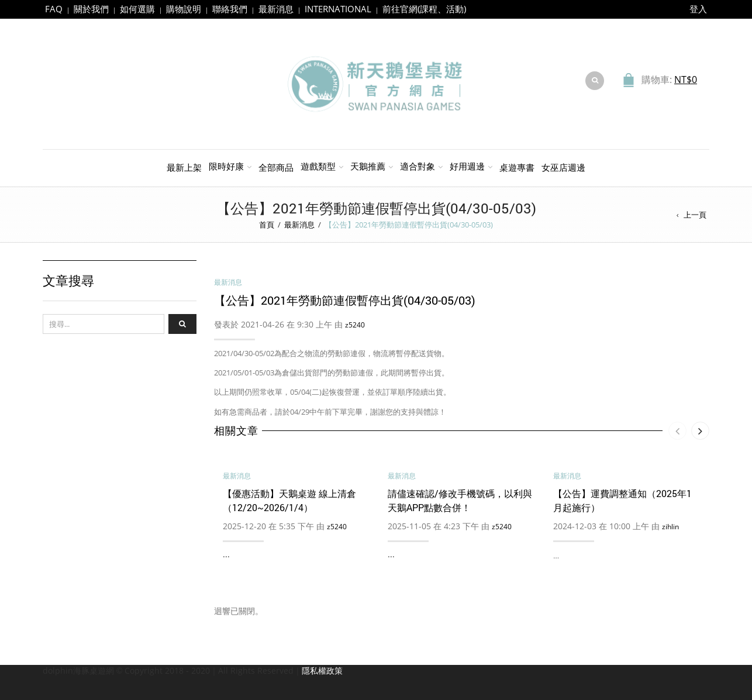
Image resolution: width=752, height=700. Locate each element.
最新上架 (184, 167)
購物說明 (184, 9)
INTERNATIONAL (338, 9)
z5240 (355, 325)
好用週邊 (467, 166)
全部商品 (276, 167)
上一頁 (695, 215)
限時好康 (226, 166)
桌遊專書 (517, 167)
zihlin (670, 527)
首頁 (267, 225)
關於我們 (91, 9)
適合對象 (418, 166)
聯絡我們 (230, 9)
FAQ (54, 9)
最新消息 (276, 9)
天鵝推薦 (368, 166)
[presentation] (677, 431)
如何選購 (137, 9)
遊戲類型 (318, 166)
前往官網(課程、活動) (424, 9)
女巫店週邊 (563, 167)
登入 (698, 9)
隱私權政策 (322, 670)
